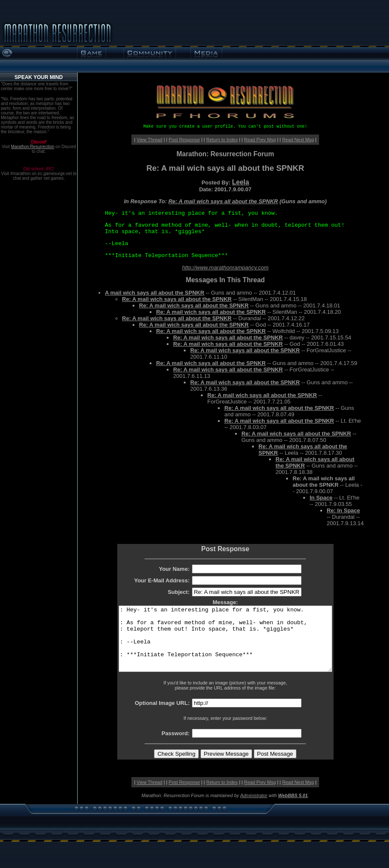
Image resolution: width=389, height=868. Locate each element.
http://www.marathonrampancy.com (225, 267)
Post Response (184, 140)
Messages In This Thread (225, 280)
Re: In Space (343, 510)
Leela (241, 182)
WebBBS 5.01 (293, 808)
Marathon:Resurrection (33, 147)
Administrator (254, 808)
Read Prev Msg (260, 140)
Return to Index (222, 140)
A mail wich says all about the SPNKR (155, 293)
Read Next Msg (298, 140)
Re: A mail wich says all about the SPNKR (223, 201)
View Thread (149, 140)
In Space (321, 498)
